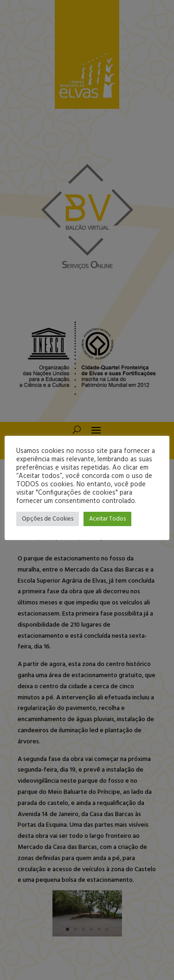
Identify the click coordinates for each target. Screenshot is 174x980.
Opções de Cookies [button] (48, 519)
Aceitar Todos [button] (107, 519)
